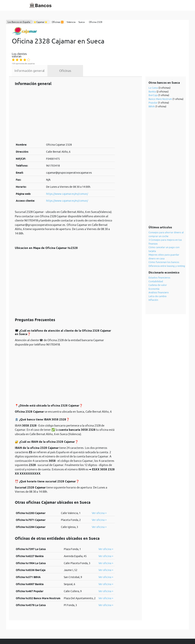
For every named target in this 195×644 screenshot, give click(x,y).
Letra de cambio (158, 276)
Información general (59, 50)
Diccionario (88, 5)
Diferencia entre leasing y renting (167, 246)
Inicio (74, 5)
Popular (153, 83)
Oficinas (94, 50)
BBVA (152, 87)
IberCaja (153, 75)
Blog (102, 5)
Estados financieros (160, 258)
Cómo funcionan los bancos (164, 242)
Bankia (152, 72)
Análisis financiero (159, 273)
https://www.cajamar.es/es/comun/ (67, 174)
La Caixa (153, 68)
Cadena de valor (158, 265)
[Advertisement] (65, 94)
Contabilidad (156, 261)
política (97, 633)
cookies (110, 633)
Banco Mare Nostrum (160, 79)
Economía (154, 269)
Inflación (153, 280)
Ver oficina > (99, 493)
